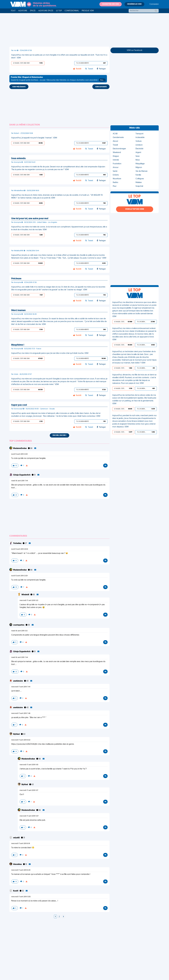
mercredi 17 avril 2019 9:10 (29, 765)
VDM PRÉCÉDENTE (19, 87)
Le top (59, 11)
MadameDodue (20, 448)
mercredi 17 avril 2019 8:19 (21, 844)
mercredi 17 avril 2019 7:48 (21, 713)
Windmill (25, 595)
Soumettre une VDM (111, 4)
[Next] (63, 917)
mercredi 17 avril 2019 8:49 (21, 870)
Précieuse (16, 279)
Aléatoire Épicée (46, 11)
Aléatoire (23, 11)
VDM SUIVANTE (101, 87)
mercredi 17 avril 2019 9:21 (29, 601)
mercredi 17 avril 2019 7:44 (21, 687)
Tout (13, 11)
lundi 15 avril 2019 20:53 (20, 549)
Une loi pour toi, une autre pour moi (30, 219)
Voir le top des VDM (135, 209)
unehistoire (18, 681)
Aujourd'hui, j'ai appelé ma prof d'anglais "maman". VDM (34, 138)
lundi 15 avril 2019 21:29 (19, 454)
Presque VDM (88, 11)
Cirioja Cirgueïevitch (22, 475)
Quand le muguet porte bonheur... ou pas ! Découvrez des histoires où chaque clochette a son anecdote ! (58, 79)
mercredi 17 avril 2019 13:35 (21, 897)
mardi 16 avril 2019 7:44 (20, 481)
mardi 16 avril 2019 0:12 (19, 631)
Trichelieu (17, 543)
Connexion (154, 4)
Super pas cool (19, 405)
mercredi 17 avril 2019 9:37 (29, 816)
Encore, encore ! (60, 435)
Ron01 (16, 891)
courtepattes (19, 625)
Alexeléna (18, 864)
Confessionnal (72, 11)
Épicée (33, 11)
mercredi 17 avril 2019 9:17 (29, 790)
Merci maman (18, 310)
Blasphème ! (18, 345)
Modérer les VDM (134, 4)
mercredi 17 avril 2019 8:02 (21, 740)
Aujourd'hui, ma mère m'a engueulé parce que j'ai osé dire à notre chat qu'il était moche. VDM (50, 353)
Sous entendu (18, 158)
